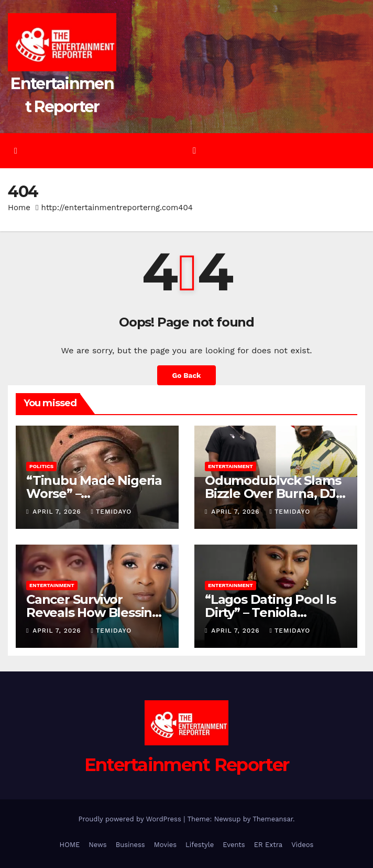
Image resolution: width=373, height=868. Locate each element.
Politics (41, 466)
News (97, 845)
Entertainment (231, 466)
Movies (165, 845)
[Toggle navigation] (195, 151)
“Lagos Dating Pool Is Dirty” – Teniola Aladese (270, 612)
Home (19, 208)
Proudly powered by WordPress (131, 819)
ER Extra (268, 845)
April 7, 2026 (58, 512)
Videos (302, 845)
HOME (70, 845)
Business (130, 845)
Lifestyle (200, 845)
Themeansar (273, 819)
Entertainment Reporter (187, 765)
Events (234, 845)
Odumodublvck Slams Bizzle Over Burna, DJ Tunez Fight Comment (274, 493)
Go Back (186, 375)
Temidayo (112, 512)
